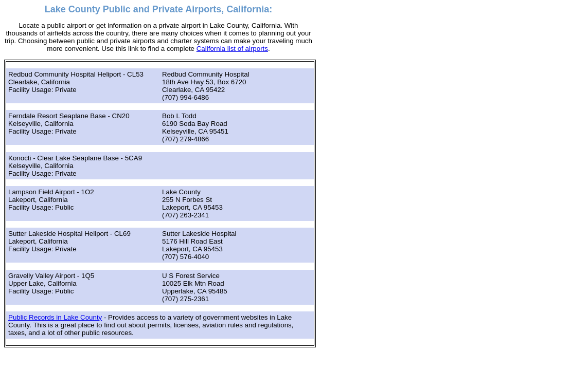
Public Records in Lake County (55, 317)
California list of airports (232, 49)
